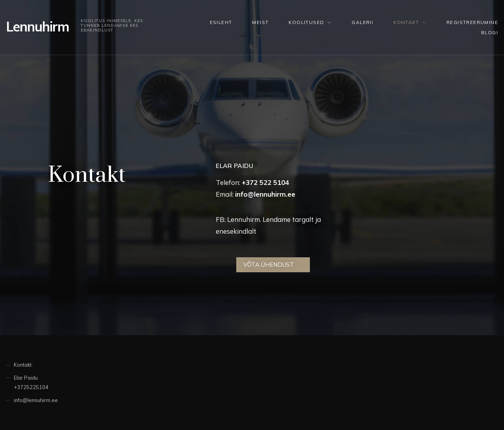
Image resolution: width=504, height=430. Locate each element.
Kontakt (406, 22)
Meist (260, 22)
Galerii (362, 22)
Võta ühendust (269, 265)
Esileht (221, 22)
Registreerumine (472, 22)
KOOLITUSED (306, 22)
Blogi (490, 32)
